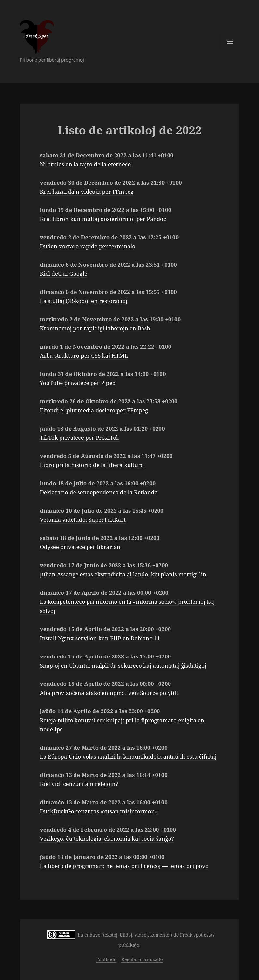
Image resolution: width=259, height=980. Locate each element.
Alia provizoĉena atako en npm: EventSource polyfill (109, 693)
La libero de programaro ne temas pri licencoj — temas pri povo (124, 866)
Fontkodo (106, 959)
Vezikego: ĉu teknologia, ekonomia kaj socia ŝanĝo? (107, 839)
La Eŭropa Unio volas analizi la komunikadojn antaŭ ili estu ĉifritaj (128, 757)
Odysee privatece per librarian (80, 547)
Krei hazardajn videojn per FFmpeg (87, 192)
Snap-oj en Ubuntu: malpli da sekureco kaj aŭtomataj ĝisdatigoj (123, 665)
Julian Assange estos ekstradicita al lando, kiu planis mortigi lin (123, 574)
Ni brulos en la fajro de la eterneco (85, 164)
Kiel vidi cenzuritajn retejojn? (79, 784)
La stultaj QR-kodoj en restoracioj (83, 301)
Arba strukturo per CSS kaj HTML (84, 356)
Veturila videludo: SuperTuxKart (83, 520)
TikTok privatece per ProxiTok (79, 438)
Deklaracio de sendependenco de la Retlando (99, 492)
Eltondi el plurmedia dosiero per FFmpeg (94, 410)
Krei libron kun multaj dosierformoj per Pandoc (103, 219)
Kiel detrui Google (63, 274)
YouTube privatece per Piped (78, 383)
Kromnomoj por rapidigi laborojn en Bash (95, 328)
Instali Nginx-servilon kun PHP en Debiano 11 (100, 638)
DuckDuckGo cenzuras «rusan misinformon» (99, 811)
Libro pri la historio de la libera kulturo (92, 465)
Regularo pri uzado (142, 959)
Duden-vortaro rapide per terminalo (88, 246)
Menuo (230, 42)
